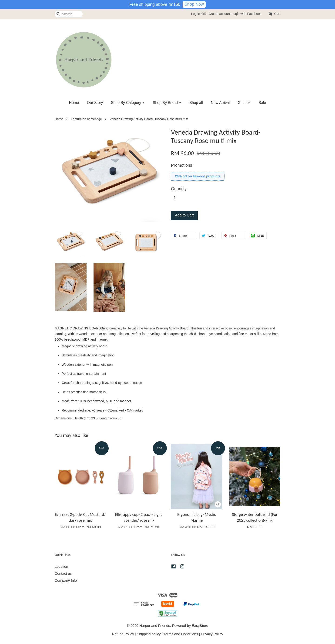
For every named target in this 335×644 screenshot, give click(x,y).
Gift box (244, 103)
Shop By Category (128, 103)
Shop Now (194, 4)
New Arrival (220, 103)
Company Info (66, 580)
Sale (262, 103)
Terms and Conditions (181, 634)
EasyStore (200, 626)
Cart (277, 14)
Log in (196, 14)
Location (61, 566)
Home (74, 103)
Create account (220, 14)
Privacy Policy (212, 634)
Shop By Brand (167, 103)
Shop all (196, 103)
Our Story (95, 103)
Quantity (179, 189)
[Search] (69, 14)
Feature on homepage (86, 119)
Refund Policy (123, 634)
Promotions (182, 165)
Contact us (63, 573)
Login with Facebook (246, 14)
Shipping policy (149, 634)
